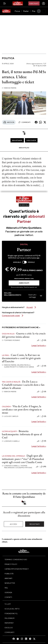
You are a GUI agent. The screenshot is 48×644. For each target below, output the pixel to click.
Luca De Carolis (10, 416)
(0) (44, 340)
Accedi (13, 524)
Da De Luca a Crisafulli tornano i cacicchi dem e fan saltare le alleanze (23, 385)
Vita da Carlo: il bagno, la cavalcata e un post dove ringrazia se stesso (22, 409)
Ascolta (9, 122)
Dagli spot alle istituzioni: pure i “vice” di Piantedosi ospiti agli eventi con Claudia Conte (23, 459)
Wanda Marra (9, 88)
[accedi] (44, 3)
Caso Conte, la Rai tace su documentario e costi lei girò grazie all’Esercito (21, 358)
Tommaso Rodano (11, 340)
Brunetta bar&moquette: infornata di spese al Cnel (22, 434)
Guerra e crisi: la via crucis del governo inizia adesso (24, 335)
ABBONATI (24, 283)
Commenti (24, 122)
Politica (8, 58)
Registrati (35, 524)
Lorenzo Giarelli (11, 441)
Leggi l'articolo (39, 345)
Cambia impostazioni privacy (17, 569)
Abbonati (34, 3)
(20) (43, 467)
